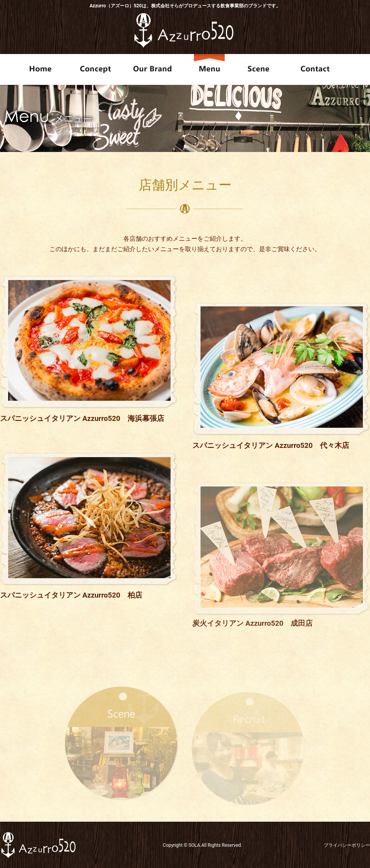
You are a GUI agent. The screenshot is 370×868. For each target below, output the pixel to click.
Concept (95, 69)
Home (35, 69)
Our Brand (153, 69)
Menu (211, 69)
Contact (328, 69)
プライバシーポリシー (347, 845)
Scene (261, 69)
